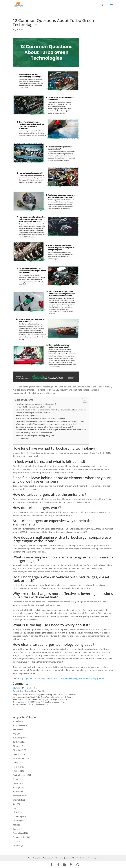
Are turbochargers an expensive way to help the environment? (41, 418)
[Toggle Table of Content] (83, 400)
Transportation (19, 837)
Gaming (16, 779)
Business (17, 738)
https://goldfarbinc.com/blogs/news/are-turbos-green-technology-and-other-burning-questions (63, 678)
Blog (15, 734)
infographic (31, 688)
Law (14, 808)
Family (15, 763)
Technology (18, 833)
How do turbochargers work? (28, 416)
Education (17, 750)
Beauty (16, 729)
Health (16, 783)
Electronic (17, 754)
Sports (15, 829)
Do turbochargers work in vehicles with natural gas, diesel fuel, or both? (44, 427)
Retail (15, 825)
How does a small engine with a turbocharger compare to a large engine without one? (50, 421)
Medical (16, 821)
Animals (16, 721)
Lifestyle (16, 812)
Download (17, 688)
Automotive (18, 725)
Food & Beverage (20, 775)
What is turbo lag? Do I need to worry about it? (35, 433)
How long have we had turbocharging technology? (36, 404)
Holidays (16, 787)
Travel (15, 841)
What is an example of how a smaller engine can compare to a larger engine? (46, 424)
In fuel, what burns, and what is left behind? (33, 407)
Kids (15, 804)
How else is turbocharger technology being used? (36, 436)
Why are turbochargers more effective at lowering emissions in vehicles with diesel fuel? (51, 430)
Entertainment (19, 758)
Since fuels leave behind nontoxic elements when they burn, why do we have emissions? (51, 410)
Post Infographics (34, 858)
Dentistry (17, 742)
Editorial (16, 746)
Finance (16, 771)
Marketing (17, 816)
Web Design (18, 845)
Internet (16, 800)
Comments (25, 439)
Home (15, 792)
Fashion (16, 767)
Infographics (18, 796)
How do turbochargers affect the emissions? (34, 413)
